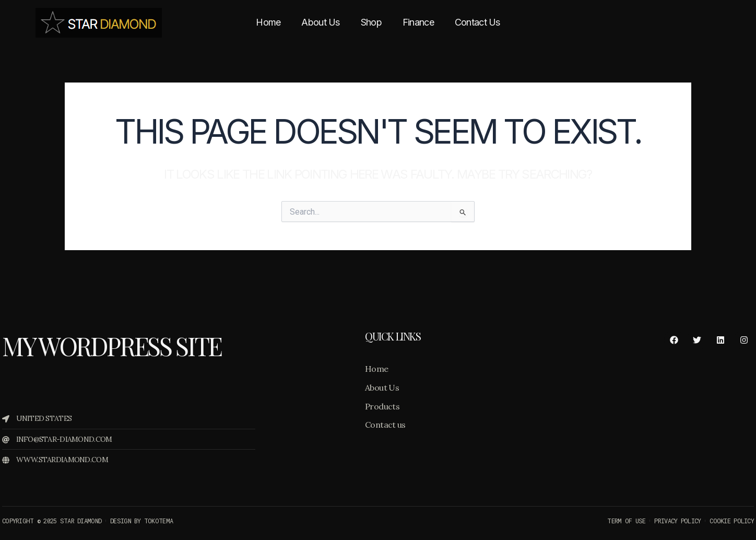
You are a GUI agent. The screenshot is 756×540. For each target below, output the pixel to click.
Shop (371, 22)
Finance (418, 22)
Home (268, 22)
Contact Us (477, 22)
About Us (320, 22)
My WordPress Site (112, 346)
